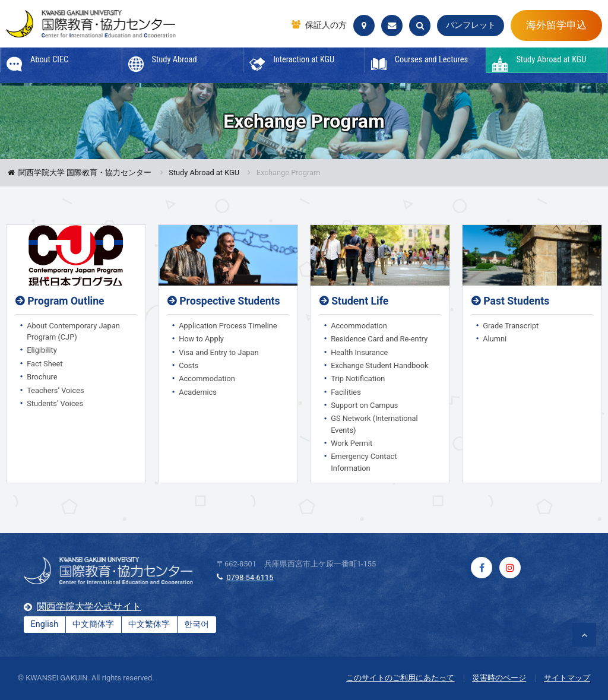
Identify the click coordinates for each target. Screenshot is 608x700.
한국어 (197, 624)
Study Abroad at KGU (204, 173)
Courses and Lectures (431, 60)
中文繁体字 (149, 624)
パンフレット (471, 25)
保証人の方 (326, 26)
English (45, 624)
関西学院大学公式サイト (89, 606)
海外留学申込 (556, 25)
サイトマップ (567, 678)
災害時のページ (499, 678)
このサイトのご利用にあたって (400, 678)
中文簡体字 (93, 624)
